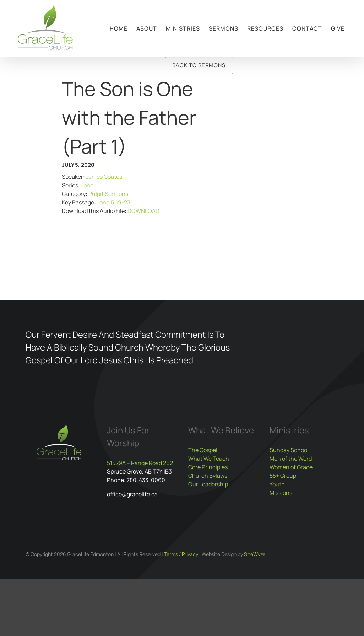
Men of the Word (291, 459)
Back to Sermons (199, 65)
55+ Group (283, 476)
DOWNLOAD (143, 211)
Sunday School (289, 450)
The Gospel (203, 450)
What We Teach (209, 459)
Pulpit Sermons (108, 194)
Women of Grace (291, 467)
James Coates (104, 177)
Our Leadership (208, 484)
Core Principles (208, 467)
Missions (281, 493)
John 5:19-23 (114, 202)
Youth (277, 484)
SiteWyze (255, 554)
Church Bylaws (208, 476)
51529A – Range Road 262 (140, 463)
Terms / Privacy (181, 554)
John (87, 185)
